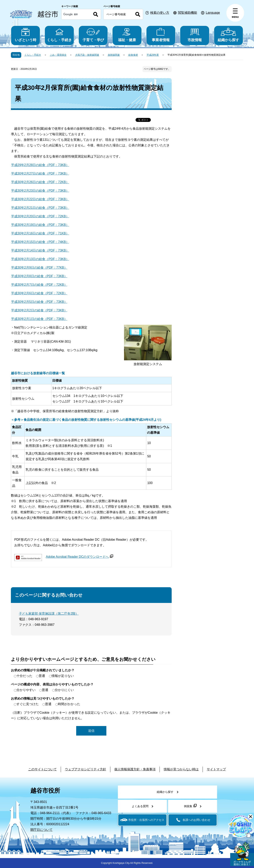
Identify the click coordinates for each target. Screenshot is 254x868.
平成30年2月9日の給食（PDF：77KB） (39, 268)
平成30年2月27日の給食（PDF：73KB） (40, 174)
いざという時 (25, 35)
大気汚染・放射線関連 (87, 55)
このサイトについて (42, 769)
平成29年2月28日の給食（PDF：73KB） (40, 165)
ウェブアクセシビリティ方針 (86, 769)
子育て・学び (93, 35)
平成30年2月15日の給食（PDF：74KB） (40, 242)
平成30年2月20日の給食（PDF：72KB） (40, 216)
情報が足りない (63, 676)
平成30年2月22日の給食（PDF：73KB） (40, 199)
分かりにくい (64, 690)
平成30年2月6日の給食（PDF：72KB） (39, 293)
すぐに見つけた (28, 704)
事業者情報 (161, 35)
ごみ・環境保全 (58, 55)
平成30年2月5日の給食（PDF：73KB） (39, 302)
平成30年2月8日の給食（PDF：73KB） (39, 276)
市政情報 (195, 35)
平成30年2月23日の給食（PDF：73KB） (40, 191)
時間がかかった (69, 704)
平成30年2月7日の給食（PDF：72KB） (39, 285)
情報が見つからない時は (181, 769)
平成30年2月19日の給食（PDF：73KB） (40, 225)
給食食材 (133, 55)
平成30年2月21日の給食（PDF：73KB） (40, 208)
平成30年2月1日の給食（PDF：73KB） (39, 319)
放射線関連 (114, 55)
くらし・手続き (59, 35)
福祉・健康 (127, 35)
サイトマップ (216, 769)
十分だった (24, 676)
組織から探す (229, 35)
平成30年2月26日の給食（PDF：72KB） (40, 182)
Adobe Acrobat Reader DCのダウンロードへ (79, 557)
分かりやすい (26, 690)
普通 (42, 676)
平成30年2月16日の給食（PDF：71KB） (40, 233)
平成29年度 (153, 55)
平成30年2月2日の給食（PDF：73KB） (39, 310)
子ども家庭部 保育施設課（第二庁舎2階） (49, 614)
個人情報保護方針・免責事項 (135, 769)
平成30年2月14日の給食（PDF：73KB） (40, 250)
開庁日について (41, 830)
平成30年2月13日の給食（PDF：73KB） (40, 259)
